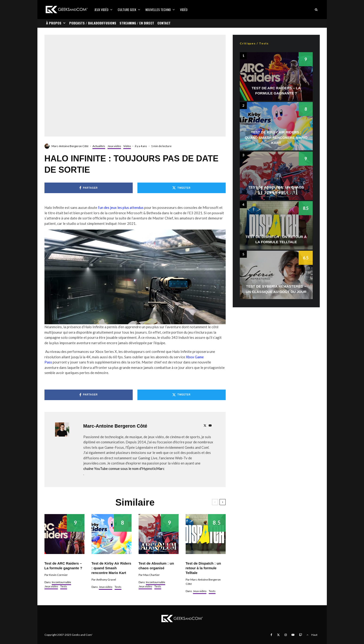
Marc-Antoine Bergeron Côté (70, 146)
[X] (278, 635)
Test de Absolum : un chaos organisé (156, 566)
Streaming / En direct (137, 23)
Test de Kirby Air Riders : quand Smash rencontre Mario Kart (111, 568)
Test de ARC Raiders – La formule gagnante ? (63, 566)
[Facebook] (271, 635)
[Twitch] (300, 635)
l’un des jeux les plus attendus (120, 207)
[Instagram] (286, 635)
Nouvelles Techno (158, 10)
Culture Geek (127, 10)
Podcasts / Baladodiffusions (93, 23)
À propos (54, 23)
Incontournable (61, 582)
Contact (164, 23)
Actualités (99, 146)
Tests (64, 586)
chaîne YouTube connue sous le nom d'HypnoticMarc (124, 468)
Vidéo (184, 10)
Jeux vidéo (101, 10)
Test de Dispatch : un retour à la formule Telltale (203, 568)
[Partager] (89, 188)
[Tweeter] (182, 188)
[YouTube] (293, 635)
